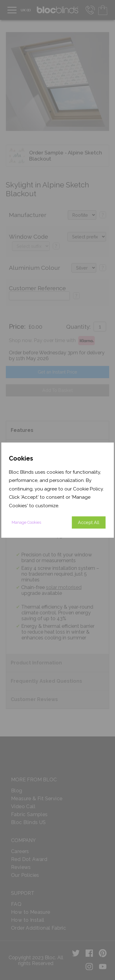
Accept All (89, 522)
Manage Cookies (26, 522)
